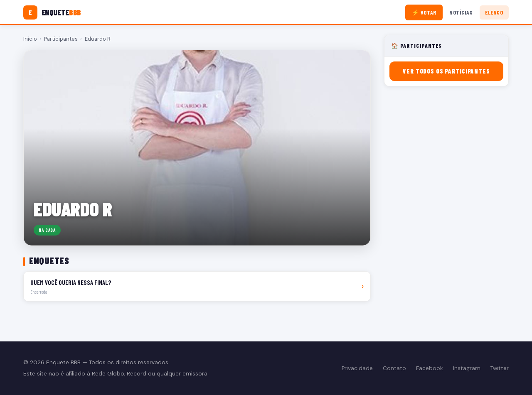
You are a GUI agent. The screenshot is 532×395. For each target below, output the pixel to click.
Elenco (494, 12)
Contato (394, 368)
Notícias (461, 12)
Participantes (61, 39)
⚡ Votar (424, 12)
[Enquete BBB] (52, 12)
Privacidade (357, 368)
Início (30, 39)
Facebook (430, 368)
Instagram (467, 368)
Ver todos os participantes (446, 71)
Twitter (500, 368)
